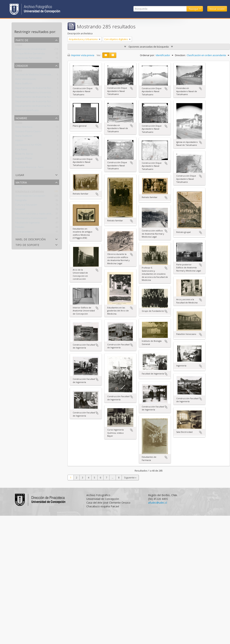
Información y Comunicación (31, 219)
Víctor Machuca (24, 128)
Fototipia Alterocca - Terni (29, 168)
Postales (20, 228)
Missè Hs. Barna (24, 155)
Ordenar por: (147, 55)
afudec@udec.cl (158, 503)
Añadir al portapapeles (97, 89)
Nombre (21, 118)
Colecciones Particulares (28, 59)
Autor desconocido (26, 80)
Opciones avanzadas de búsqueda (149, 47)
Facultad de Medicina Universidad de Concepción (42, 75)
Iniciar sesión (217, 9)
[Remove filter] (100, 39)
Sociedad (20, 210)
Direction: (180, 55)
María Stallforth (24, 84)
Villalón (19, 141)
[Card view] (106, 55)
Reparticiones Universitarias (30, 50)
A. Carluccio (21, 164)
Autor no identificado (27, 111)
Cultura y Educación (26, 205)
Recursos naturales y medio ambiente (36, 214)
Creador (22, 65)
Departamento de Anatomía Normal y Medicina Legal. (45, 89)
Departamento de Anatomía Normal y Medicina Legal (45, 98)
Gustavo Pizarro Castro (28, 132)
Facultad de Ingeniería (27, 223)
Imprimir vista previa (81, 55)
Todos (19, 45)
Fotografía (21, 201)
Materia (21, 182)
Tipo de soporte (27, 245)
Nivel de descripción (30, 239)
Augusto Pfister (24, 159)
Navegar (194, 9)
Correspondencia (25, 232)
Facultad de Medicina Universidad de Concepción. (43, 93)
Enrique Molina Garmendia (30, 54)
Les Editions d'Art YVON (28, 146)
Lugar (20, 175)
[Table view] (113, 55)
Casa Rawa (21, 150)
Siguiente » (130, 477)
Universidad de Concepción (30, 197)
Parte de (22, 40)
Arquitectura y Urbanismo (30, 192)
